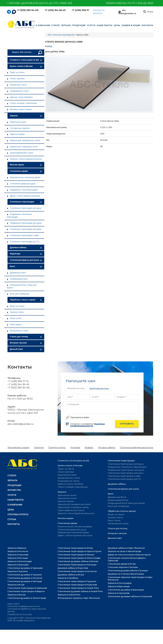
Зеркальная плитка (67, 498)
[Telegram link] (9, 12)
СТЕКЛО (56, 25)
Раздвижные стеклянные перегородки (19, 216)
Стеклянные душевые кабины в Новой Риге (80, 591)
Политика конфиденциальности (136, 447)
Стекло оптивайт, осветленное (22, 103)
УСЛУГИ (91, 25)
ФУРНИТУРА (14, 490)
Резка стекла (14, 318)
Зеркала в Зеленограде (20, 561)
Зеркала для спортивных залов (22, 147)
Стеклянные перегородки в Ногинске (77, 571)
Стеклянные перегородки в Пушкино (77, 581)
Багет (26, 266)
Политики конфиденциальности (87, 425)
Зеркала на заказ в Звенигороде (125, 551)
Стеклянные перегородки (26, 202)
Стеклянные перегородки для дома (24, 229)
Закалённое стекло (17, 85)
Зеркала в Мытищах (18, 558)
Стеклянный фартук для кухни (26, 260)
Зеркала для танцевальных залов (23, 140)
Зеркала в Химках (17, 595)
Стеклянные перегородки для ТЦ (23, 242)
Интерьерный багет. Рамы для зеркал (22, 286)
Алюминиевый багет (17, 279)
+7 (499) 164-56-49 (55, 10)
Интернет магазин (26, 343)
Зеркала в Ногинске (18, 551)
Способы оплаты (18, 514)
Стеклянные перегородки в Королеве (77, 585)
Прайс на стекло (16, 72)
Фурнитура (26, 254)
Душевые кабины (26, 247)
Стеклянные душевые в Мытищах (25, 581)
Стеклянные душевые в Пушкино (25, 575)
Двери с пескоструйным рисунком (23, 196)
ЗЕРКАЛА (66, 25)
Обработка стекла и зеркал (26, 300)
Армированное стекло (69, 478)
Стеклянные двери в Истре (122, 564)
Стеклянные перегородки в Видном (26, 591)
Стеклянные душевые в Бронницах (126, 590)
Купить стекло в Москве (26, 66)
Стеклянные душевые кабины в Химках (78, 561)
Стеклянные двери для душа (21, 184)
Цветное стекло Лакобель (20, 97)
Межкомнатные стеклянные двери (23, 177)
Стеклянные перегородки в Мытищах (77, 565)
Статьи (12, 519)
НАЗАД (48, 46)
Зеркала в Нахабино (68, 578)
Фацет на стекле (16, 306)
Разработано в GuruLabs (20, 614)
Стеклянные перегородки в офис (23, 235)
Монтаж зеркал (26, 165)
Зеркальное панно (16, 122)
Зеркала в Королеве (18, 555)
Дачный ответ (26, 349)
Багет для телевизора (18, 294)
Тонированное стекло (18, 91)
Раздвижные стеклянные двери (22, 190)
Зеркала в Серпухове (119, 593)
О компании (43, 25)
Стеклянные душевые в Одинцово (25, 568)
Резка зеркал (14, 325)
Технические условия (18, 447)
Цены (117, 25)
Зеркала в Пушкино (18, 571)
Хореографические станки (20, 153)
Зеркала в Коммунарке (120, 583)
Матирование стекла (17, 331)
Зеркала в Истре (16, 585)
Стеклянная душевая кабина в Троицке (128, 571)
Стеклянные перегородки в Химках (76, 555)
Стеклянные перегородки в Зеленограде (79, 558)
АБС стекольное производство (61, 35)
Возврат (89, 447)
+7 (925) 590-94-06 (28, 10)
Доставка (75, 447)
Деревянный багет (16, 273)
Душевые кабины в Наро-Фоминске (126, 548)
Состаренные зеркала (18, 128)
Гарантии (39, 447)
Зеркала (26, 116)
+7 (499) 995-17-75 (18, 381)
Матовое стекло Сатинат (19, 109)
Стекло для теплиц (26, 337)
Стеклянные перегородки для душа (24, 208)
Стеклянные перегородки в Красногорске (80, 551)
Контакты (147, 25)
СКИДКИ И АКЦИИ (131, 25)
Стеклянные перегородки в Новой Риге (78, 588)
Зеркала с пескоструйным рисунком (24, 159)
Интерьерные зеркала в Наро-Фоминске (79, 598)
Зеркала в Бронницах (119, 586)
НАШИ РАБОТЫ (105, 25)
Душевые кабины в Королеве (73, 568)
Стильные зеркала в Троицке (123, 567)
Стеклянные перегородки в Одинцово (27, 588)
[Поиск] (40, 53)
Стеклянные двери (26, 171)
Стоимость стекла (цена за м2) (26, 60)
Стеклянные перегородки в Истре (75, 548)
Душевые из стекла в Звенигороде (126, 574)
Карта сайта (13, 604)
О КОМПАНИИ (15, 505)
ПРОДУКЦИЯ (79, 25)
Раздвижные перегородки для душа (24, 223)
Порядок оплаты (57, 447)
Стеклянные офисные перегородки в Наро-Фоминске (130, 578)
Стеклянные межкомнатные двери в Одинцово (127, 559)
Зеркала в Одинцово (18, 565)
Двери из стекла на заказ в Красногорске (129, 555)
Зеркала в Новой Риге (69, 595)
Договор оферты (107, 447)
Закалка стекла (15, 312)
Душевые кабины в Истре (71, 575)
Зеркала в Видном (17, 548)
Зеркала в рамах (16, 134)
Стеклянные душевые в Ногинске (25, 578)
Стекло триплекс (16, 79)
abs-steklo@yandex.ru (21, 424)
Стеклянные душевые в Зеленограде (27, 598)
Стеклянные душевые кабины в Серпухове (130, 596)
